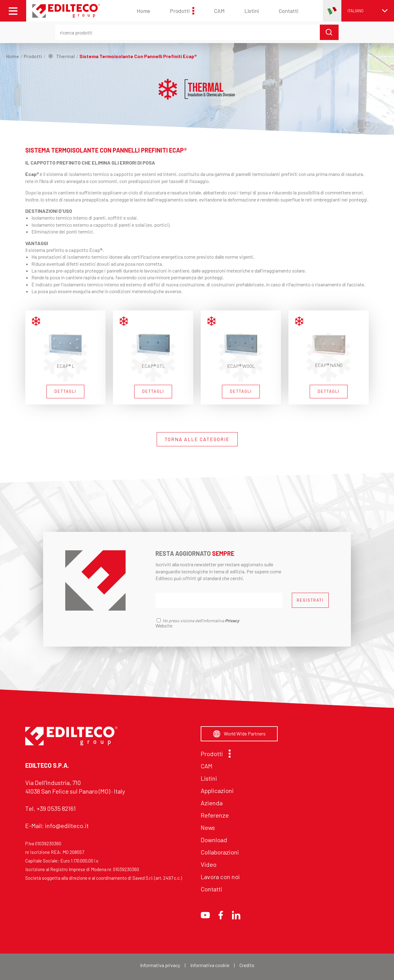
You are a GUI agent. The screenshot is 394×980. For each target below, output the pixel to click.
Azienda (212, 803)
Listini (252, 11)
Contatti (288, 11)
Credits (247, 965)
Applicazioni (217, 791)
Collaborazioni (220, 852)
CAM (219, 11)
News (208, 827)
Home (143, 11)
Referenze (215, 815)
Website (164, 625)
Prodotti (182, 11)
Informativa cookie (210, 965)
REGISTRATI (310, 600)
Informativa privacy (160, 965)
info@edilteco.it (67, 826)
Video (209, 864)
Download (214, 840)
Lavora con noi (220, 877)
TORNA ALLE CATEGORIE (197, 439)
